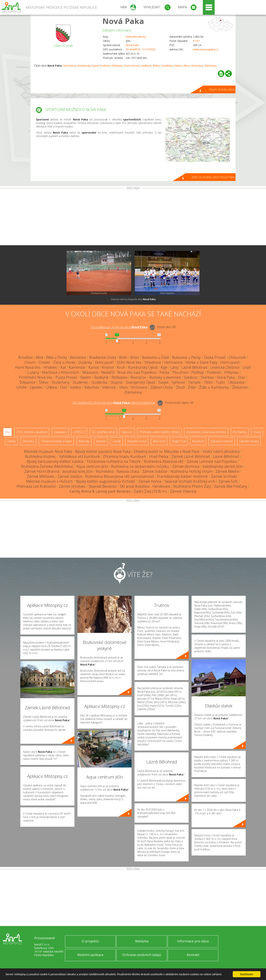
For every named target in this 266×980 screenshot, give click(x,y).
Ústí (64, 387)
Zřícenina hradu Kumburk (125, 456)
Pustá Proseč (132, 66)
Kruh (121, 367)
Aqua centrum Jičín (92, 466)
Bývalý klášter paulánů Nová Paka (103, 451)
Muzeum (198, 441)
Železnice (240, 387)
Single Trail (179, 441)
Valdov (178, 66)
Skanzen (127, 432)
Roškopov (119, 377)
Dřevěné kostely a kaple (56, 441)
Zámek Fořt (228, 481)
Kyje (164, 367)
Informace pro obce (193, 941)
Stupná (116, 382)
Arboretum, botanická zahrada (206, 432)
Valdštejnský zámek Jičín (223, 466)
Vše (7, 432)
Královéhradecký (136, 37)
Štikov (156, 66)
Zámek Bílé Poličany (231, 486)
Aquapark (60, 432)
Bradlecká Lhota (103, 357)
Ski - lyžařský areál (103, 432)
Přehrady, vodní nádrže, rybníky (159, 432)
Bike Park (159, 441)
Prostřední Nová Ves (36, 377)
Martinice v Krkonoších (61, 372)
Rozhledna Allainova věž (164, 461)
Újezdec (36, 387)
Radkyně (146, 66)
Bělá (39, 357)
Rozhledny (240, 432)
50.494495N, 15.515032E (141, 49)
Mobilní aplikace (90, 955)
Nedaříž (108, 372)
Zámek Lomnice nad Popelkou (212, 461)
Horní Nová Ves (28, 367)
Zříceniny (28, 441)
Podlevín (105, 66)
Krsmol (108, 367)
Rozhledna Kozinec (40, 456)
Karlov (94, 367)
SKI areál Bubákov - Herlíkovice (145, 486)
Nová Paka (123, 21)
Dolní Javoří (104, 362)
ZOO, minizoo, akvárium (32, 432)
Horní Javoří (230, 362)
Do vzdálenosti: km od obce (119, 327)
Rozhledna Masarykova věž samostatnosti (120, 476)
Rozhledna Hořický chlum (191, 471)
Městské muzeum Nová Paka (48, 451)
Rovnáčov (138, 377)
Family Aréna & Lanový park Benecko (100, 491)
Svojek (163, 382)
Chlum (30, 362)
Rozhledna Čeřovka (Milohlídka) (47, 466)
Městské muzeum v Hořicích (50, 481)
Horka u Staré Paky (201, 362)
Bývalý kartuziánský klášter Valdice (55, 461)
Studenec (80, 382)
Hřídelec (51, 367)
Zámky (11, 441)
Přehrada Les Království (36, 486)
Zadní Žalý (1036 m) (150, 491)
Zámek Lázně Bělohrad (191, 456)
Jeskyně (101, 441)
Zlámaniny (210, 66)
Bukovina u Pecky (186, 357)
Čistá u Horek (64, 362)
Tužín (220, 382)
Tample (194, 382)
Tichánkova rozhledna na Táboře (114, 461)
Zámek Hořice (150, 481)
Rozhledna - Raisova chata (118, 471)
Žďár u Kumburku (214, 387)
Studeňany (60, 382)
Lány (174, 367)
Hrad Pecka (159, 456)
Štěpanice (28, 382)
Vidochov (92, 387)
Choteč (44, 362)
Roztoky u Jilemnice (165, 377)
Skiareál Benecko (103, 486)
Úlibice (52, 387)
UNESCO (79, 432)
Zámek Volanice (183, 491)
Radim (86, 377)
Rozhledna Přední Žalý (192, 486)
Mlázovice (90, 372)
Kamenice (77, 367)
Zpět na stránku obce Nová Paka (213, 177)
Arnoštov (25, 357)
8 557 (196, 41)
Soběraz (191, 377)
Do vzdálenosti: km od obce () (114, 403)
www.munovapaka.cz (206, 49)
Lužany (33, 372)
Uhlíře (21, 387)
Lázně (117, 441)
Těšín (208, 382)
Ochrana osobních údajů (142, 955)
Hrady (257, 432)
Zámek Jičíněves (72, 486)
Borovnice (78, 357)
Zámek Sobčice (155, 471)
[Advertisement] (133, 217)
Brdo (123, 357)
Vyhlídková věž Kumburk (79, 456)
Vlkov (187, 66)
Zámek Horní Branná (42, 471)
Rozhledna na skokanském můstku (140, 466)
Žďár (192, 387)
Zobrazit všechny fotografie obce (133, 299)
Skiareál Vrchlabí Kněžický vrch (190, 481)
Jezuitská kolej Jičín (78, 471)
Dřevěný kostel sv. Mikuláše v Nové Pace (167, 451)
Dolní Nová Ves (129, 362)
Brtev (135, 357)
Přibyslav (117, 66)
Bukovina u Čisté (156, 357)
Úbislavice (236, 382)
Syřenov (178, 382)
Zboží (180, 387)
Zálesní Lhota (162, 387)
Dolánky (85, 362)
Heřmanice (70, 66)
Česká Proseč (215, 357)
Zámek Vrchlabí (224, 476)
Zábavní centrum (222, 441)
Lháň (247, 367)
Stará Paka (226, 377)
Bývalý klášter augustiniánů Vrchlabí (106, 481)
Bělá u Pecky (57, 357)
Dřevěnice (153, 362)
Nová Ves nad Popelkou (137, 372)
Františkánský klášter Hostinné (182, 476)
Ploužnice (180, 372)
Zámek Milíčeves (41, 476)
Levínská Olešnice (225, 367)
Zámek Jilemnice (186, 466)
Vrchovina (197, 66)
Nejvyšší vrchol (137, 441)
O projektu (90, 941)
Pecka (164, 372)
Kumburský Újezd (88, 66)
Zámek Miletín (227, 471)
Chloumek (237, 357)
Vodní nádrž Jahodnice (221, 451)
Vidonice (109, 387)
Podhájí (198, 372)
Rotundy (84, 441)
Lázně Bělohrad (194, 367)
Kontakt (193, 955)
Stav (241, 377)
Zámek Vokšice (70, 476)
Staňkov (207, 377)
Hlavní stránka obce (222, 89)
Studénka (167, 66)
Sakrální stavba (249, 441)
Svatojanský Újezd (140, 382)
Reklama (142, 941)
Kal (63, 367)
